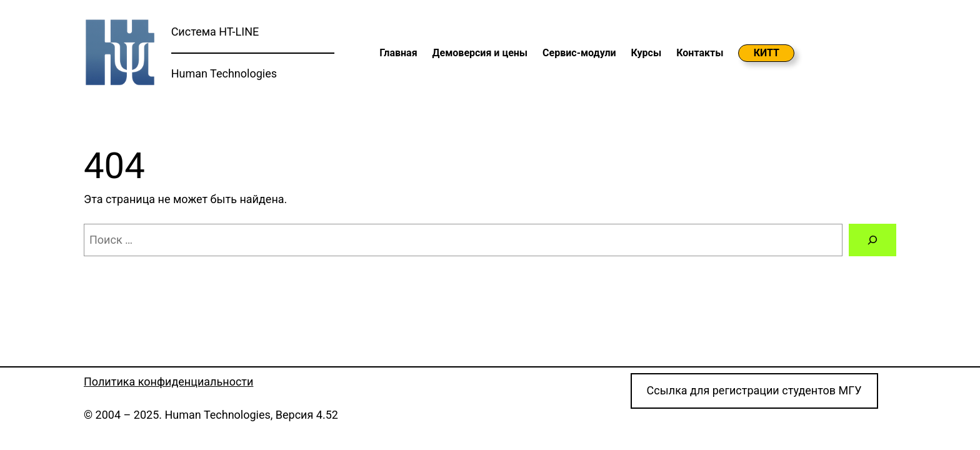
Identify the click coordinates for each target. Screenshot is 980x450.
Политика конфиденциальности (168, 382)
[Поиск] (872, 240)
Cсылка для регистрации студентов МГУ (754, 390)
